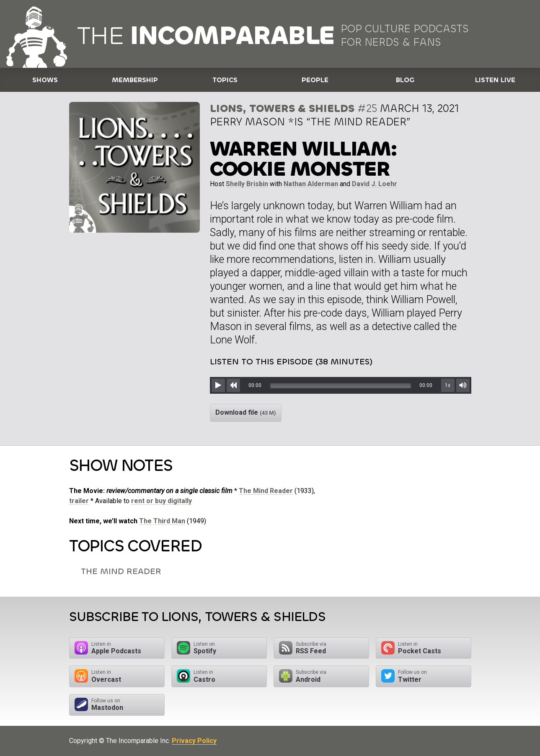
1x (448, 385)
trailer (79, 501)
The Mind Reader (266, 491)
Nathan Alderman (311, 184)
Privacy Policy (194, 741)
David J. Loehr (375, 184)
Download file (246, 412)
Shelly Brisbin (247, 184)
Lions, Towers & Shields (282, 108)
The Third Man (162, 521)
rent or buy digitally (161, 501)
